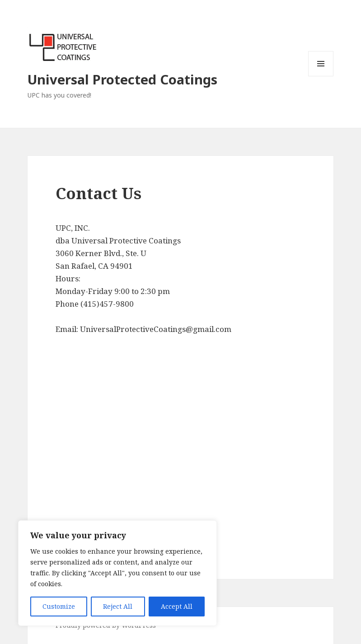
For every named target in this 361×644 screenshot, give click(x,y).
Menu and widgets (321, 76)
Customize (59, 606)
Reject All (118, 606)
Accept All (177, 606)
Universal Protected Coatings (122, 79)
